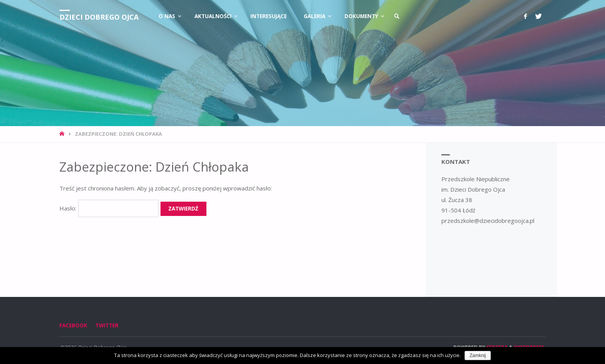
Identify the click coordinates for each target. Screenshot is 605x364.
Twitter (107, 325)
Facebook (73, 325)
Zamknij (478, 356)
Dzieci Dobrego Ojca (99, 17)
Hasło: (109, 208)
